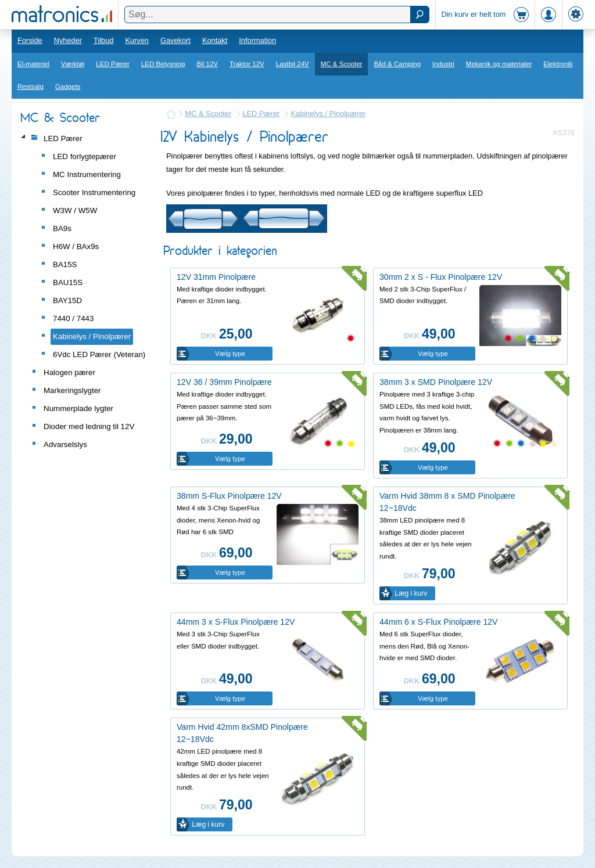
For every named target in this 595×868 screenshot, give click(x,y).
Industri (443, 64)
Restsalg (31, 87)
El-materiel (33, 64)
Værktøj (73, 64)
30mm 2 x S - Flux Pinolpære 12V (441, 277)
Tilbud (103, 40)
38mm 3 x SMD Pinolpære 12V (436, 382)
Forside (30, 40)
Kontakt (215, 40)
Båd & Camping (397, 64)
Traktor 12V (247, 64)
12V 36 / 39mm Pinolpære (224, 382)
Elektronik (558, 64)
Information (257, 40)
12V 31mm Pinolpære (216, 277)
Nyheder (68, 40)
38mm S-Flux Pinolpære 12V (229, 496)
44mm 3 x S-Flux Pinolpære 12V (236, 622)
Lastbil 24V (293, 64)
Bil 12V (208, 64)
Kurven (137, 40)
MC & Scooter (342, 64)
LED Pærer (113, 64)
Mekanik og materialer (499, 64)
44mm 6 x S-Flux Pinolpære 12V (438, 622)
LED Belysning (163, 64)
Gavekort (175, 40)
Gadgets (68, 87)
